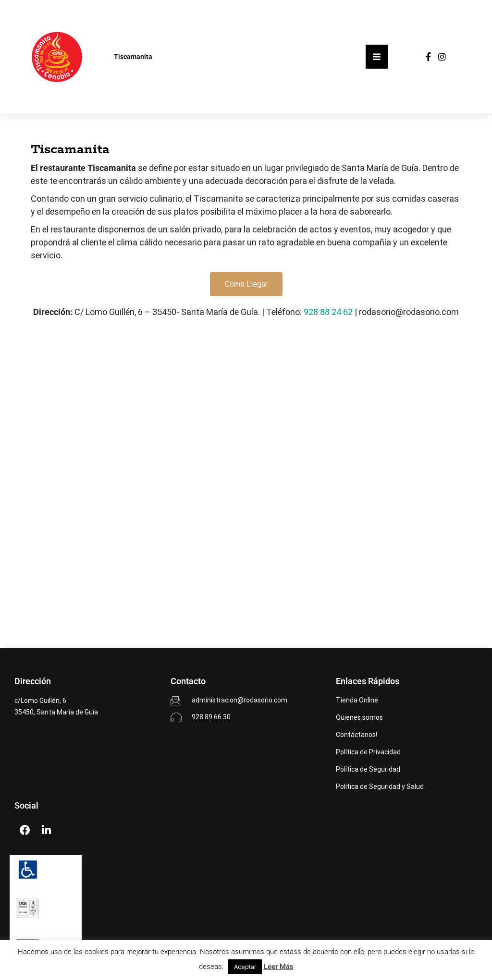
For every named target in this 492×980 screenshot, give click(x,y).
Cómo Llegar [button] (246, 284)
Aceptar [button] (245, 967)
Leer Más (279, 967)
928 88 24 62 (328, 312)
